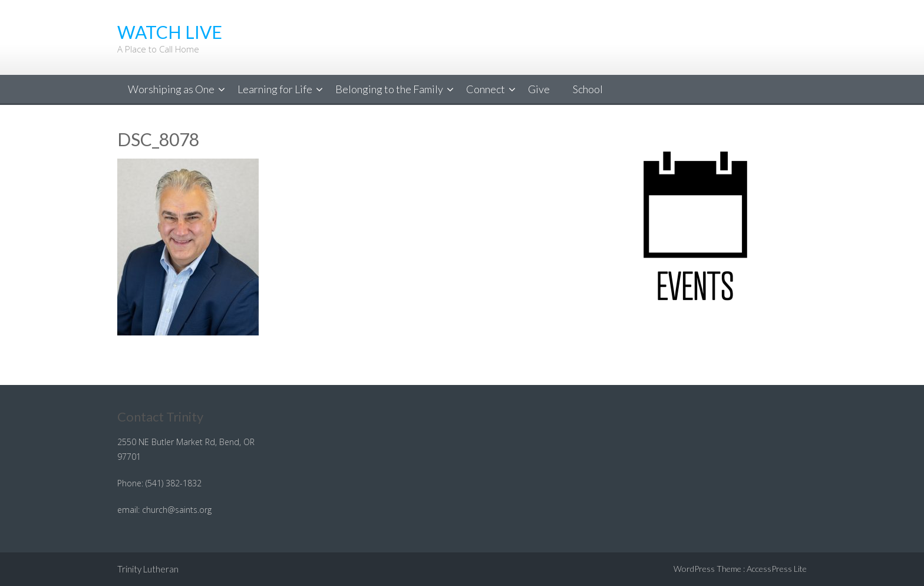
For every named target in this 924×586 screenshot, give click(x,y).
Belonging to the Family (389, 89)
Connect (486, 89)
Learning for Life (275, 89)
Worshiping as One (171, 89)
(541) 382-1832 (174, 483)
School (588, 89)
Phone (129, 483)
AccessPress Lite (777, 569)
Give (539, 89)
